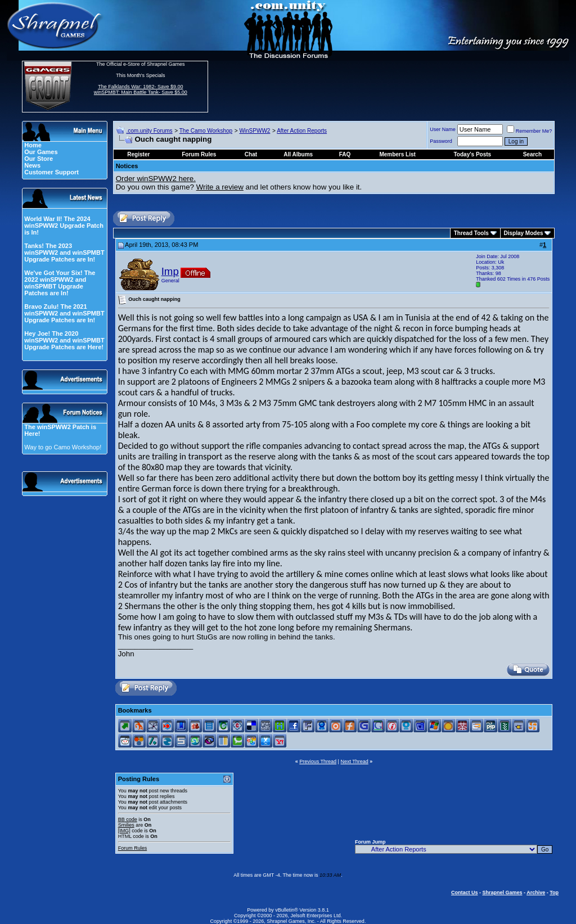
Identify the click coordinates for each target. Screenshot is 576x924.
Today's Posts (473, 154)
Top (554, 893)
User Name (443, 129)
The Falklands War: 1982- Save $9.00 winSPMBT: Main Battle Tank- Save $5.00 (141, 89)
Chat (251, 154)
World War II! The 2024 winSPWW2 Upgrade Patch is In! (64, 226)
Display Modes (524, 233)
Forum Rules (133, 848)
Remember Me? (530, 131)
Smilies (126, 825)
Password (441, 141)
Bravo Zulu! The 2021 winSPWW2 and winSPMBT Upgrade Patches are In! (64, 313)
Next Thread (354, 761)
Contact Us (465, 893)
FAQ (345, 154)
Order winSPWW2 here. (156, 179)
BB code (128, 819)
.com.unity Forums (149, 131)
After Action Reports (302, 131)
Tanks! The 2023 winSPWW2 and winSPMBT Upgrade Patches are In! (64, 253)
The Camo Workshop (206, 131)
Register (138, 154)
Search (532, 154)
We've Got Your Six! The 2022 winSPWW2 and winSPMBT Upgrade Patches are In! (60, 283)
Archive (536, 893)
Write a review (220, 187)
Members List (397, 154)
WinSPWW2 (255, 131)
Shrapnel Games (502, 893)
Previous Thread (318, 761)
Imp (170, 271)
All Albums (298, 154)
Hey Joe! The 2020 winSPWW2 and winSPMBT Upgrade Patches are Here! (64, 340)
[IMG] (124, 831)
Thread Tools (471, 233)
